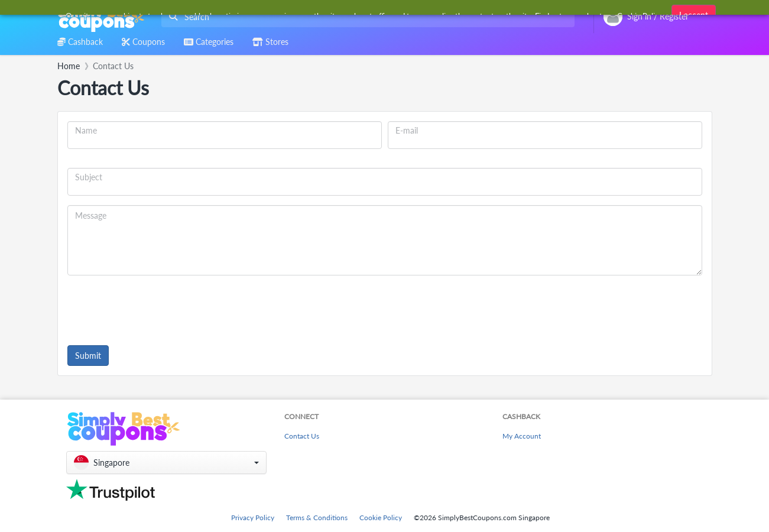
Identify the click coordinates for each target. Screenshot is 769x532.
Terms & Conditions (317, 518)
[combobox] (366, 17)
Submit (88, 356)
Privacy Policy (253, 518)
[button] (166, 463)
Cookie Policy (381, 518)
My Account (522, 436)
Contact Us (302, 436)
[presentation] (157, 308)
